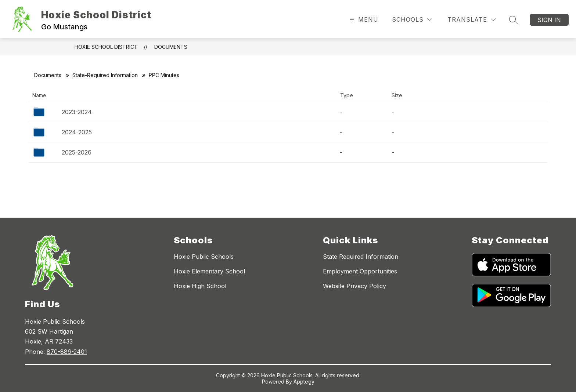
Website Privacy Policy (354, 286)
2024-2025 (77, 132)
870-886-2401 (67, 352)
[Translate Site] (471, 20)
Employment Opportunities (360, 271)
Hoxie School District (106, 47)
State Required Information (361, 257)
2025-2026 (77, 152)
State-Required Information (105, 75)
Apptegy (304, 382)
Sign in (549, 20)
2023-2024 (77, 112)
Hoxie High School (200, 286)
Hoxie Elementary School (209, 271)
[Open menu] (363, 20)
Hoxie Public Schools (204, 257)
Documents (171, 47)
